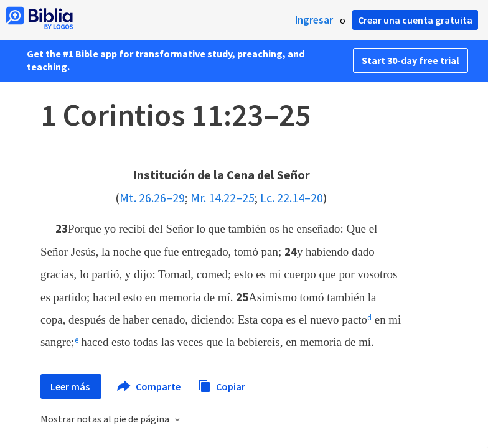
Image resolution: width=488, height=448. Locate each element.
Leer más (71, 386)
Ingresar (314, 20)
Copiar (221, 385)
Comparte (149, 386)
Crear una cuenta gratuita (415, 20)
